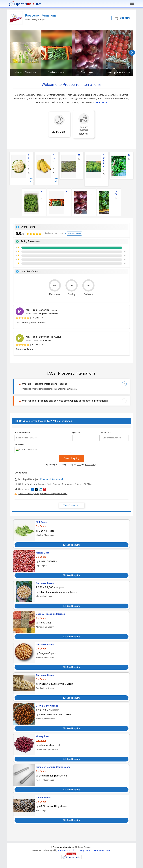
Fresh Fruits (54, 157)
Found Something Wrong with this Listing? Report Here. (43, 494)
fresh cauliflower (29, 162)
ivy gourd (104, 170)
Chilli (129, 155)
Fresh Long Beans (42, 199)
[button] (123, 18)
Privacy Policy (91, 465)
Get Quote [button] (41, 526)
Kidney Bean (43, 553)
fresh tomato (29, 173)
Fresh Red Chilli (129, 163)
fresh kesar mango (79, 159)
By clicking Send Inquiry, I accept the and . (71, 465)
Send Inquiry (71, 458)
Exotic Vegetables (117, 193)
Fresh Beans (42, 195)
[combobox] (20, 450)
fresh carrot (104, 174)
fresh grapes (54, 169)
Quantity (76, 433)
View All (32, 180)
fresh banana (54, 162)
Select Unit (106, 433)
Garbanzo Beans (45, 583)
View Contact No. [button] (71, 505)
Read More (101, 102)
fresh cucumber (57, 72)
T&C (79, 465)
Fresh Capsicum (117, 198)
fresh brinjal (29, 169)
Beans (42, 192)
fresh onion (88, 72)
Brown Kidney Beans (47, 706)
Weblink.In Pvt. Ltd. (66, 850)
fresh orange (54, 165)
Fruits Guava (54, 173)
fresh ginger (29, 165)
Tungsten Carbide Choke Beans (53, 767)
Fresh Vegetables (29, 157)
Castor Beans (43, 798)
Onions (92, 192)
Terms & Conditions (101, 850)
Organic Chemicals (26, 72)
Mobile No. (19, 444)
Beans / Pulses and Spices (50, 614)
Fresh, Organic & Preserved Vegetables (104, 161)
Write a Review (74, 233)
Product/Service (22, 433)
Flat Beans (42, 522)
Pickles (67, 192)
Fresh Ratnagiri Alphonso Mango (79, 163)
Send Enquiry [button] (71, 545)
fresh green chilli (129, 159)
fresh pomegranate (119, 72)
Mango (79, 155)
